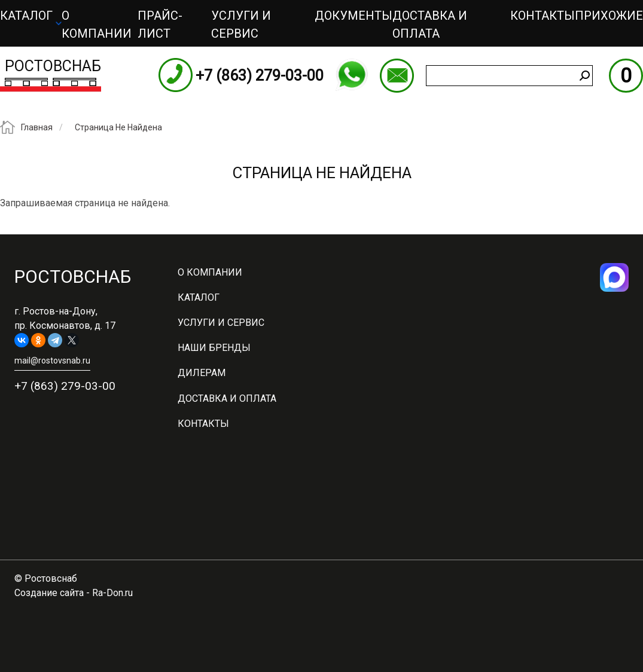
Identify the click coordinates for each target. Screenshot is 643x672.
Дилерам (202, 373)
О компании (97, 25)
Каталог (26, 16)
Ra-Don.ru (112, 593)
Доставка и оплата (430, 25)
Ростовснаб (53, 66)
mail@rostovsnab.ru (397, 76)
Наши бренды (214, 348)
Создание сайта (49, 593)
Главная (37, 128)
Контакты (543, 16)
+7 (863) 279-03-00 (260, 76)
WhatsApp (352, 75)
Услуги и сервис (241, 25)
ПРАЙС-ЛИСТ (160, 25)
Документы (354, 16)
